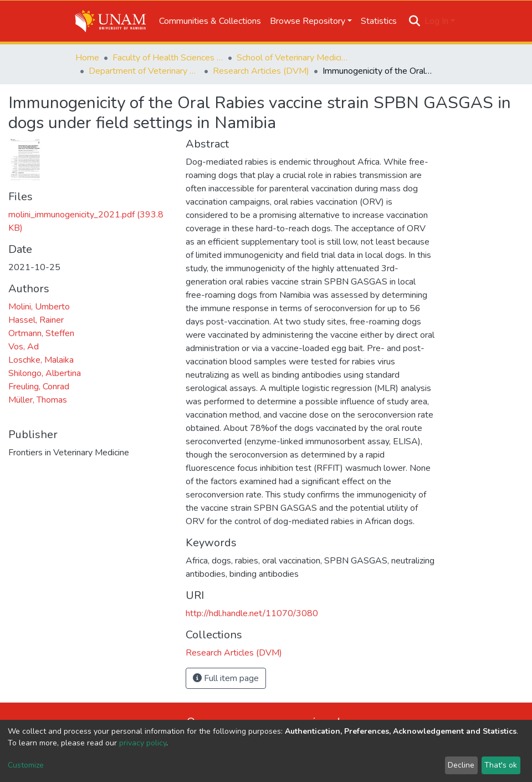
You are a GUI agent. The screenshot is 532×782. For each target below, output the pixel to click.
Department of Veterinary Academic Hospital (144, 71)
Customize (26, 765)
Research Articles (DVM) (261, 71)
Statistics (379, 21)
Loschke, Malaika (41, 360)
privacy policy (143, 743)
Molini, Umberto (39, 307)
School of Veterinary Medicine (292, 58)
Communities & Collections (210, 21)
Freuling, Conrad (39, 387)
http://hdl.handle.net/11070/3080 (252, 613)
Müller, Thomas (38, 400)
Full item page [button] (226, 678)
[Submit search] (415, 21)
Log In (436, 21)
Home (87, 58)
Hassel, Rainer (36, 320)
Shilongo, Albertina (45, 373)
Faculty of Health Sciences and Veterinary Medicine (168, 58)
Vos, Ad (24, 347)
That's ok (501, 765)
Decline (461, 765)
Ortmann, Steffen (41, 333)
